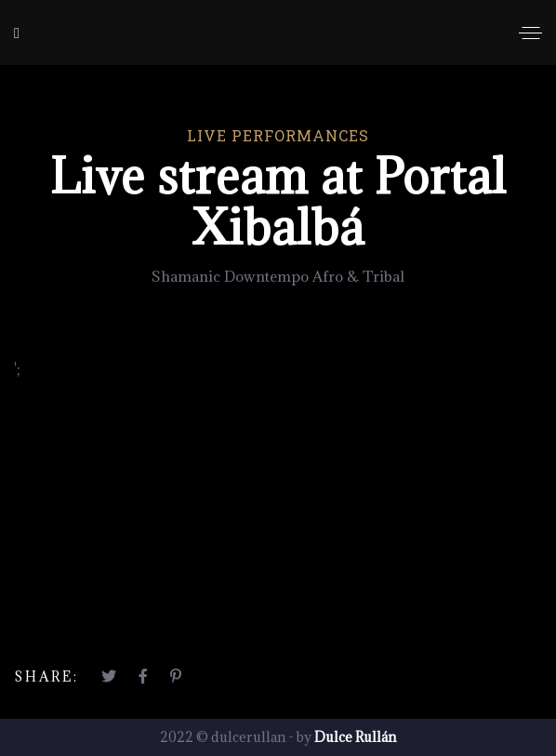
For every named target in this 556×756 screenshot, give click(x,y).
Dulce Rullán (355, 737)
